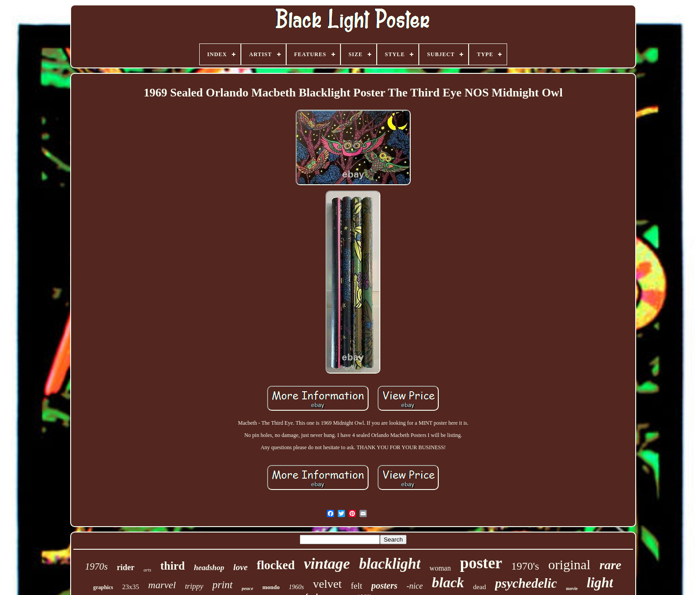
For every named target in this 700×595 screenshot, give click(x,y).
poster (481, 563)
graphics (103, 587)
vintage (327, 564)
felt (357, 586)
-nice (415, 586)
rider (126, 567)
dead (479, 587)
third (173, 566)
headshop (209, 568)
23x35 (131, 587)
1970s (96, 566)
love (240, 567)
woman (440, 568)
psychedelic (526, 583)
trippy (194, 586)
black (448, 582)
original (569, 564)
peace (248, 588)
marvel (162, 585)
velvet (327, 584)
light (600, 583)
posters (384, 585)
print (223, 585)
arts (147, 570)
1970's (525, 566)
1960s (296, 587)
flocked (276, 565)
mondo (271, 587)
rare (610, 565)
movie (572, 588)
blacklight (390, 564)
